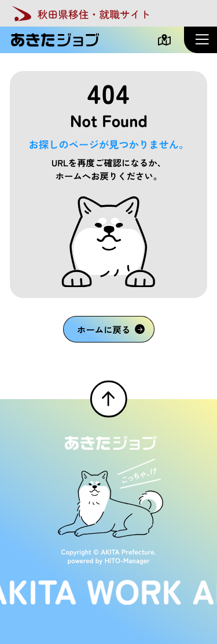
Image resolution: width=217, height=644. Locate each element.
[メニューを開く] (201, 40)
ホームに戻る (111, 329)
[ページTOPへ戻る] (108, 399)
